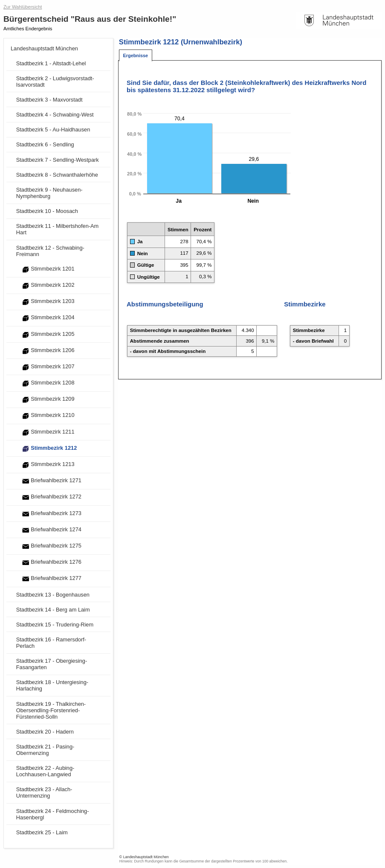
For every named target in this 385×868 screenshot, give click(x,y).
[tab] (136, 56)
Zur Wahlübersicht (23, 7)
